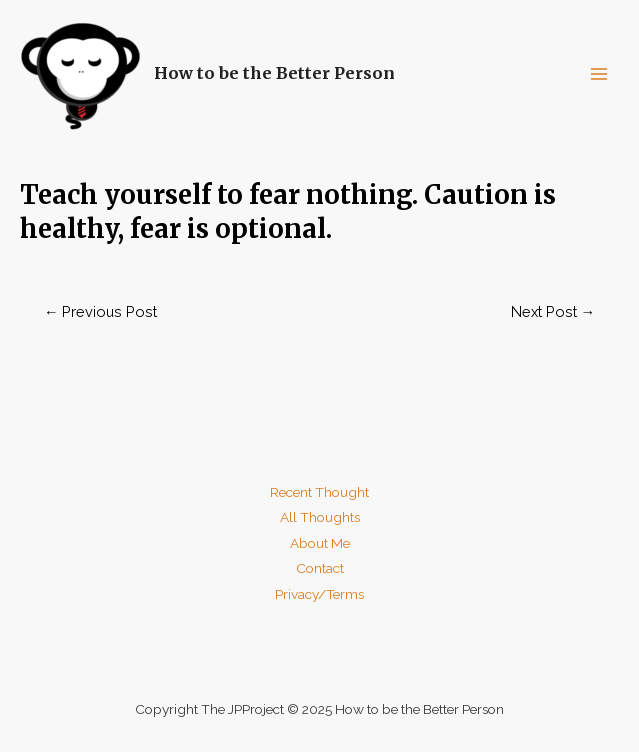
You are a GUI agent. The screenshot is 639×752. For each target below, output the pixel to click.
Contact (320, 568)
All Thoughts (320, 517)
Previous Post (101, 311)
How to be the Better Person (274, 73)
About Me (320, 543)
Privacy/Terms (319, 594)
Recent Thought (319, 492)
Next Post (553, 311)
